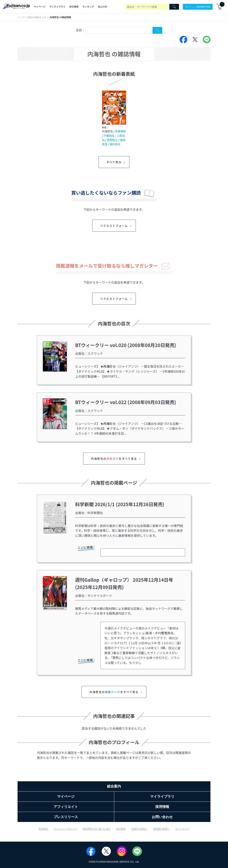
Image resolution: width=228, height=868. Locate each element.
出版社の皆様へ (139, 829)
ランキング (88, 7)
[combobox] (119, 30)
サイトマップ (182, 829)
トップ (21, 17)
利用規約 (43, 829)
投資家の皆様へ (161, 829)
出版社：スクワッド (89, 353)
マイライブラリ (57, 7)
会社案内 (121, 829)
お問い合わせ (162, 817)
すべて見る (116, 162)
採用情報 (162, 807)
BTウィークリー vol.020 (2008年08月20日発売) (126, 345)
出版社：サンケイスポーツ (94, 596)
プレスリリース (66, 817)
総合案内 (114, 786)
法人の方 (102, 7)
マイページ (40, 7)
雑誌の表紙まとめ (37, 17)
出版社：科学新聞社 (89, 513)
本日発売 (74, 7)
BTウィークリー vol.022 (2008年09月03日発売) (126, 402)
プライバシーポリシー (65, 829)
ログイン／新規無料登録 (198, 7)
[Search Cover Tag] (157, 30)
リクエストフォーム (116, 226)
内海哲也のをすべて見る (116, 459)
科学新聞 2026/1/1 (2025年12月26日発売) (120, 504)
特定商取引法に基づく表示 (97, 829)
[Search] (174, 7)
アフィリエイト (66, 807)
